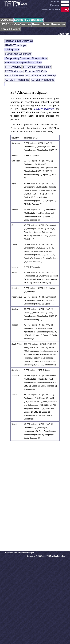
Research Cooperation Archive (24, 63)
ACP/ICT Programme (17, 80)
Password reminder (51, 9)
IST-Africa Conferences (16, 24)
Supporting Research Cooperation (26, 58)
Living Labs (12, 50)
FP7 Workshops (14, 71)
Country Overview (44, 109)
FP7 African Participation (37, 67)
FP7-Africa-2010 (14, 75)
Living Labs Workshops (18, 54)
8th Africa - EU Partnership (41, 75)
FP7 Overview (13, 67)
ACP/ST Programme (43, 80)
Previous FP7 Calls (36, 71)
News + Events (10, 29)
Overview (7, 20)
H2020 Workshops (15, 45)
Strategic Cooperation (28, 20)
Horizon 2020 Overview (19, 41)
